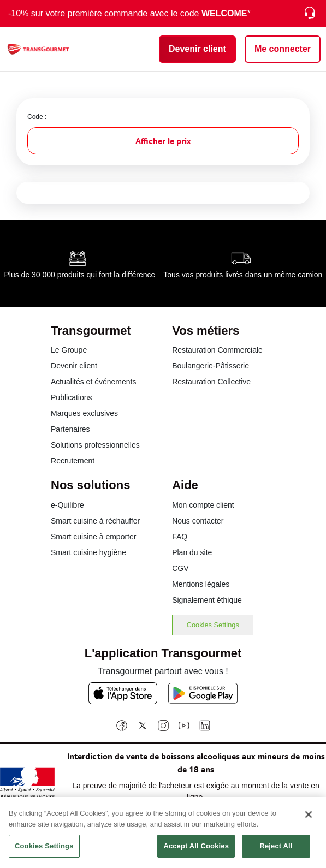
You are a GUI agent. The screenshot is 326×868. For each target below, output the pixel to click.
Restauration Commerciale (217, 350)
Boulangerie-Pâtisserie (211, 366)
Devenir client (74, 366)
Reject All (276, 851)
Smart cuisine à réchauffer (95, 521)
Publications (72, 397)
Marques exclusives (84, 413)
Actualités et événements (93, 382)
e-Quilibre (67, 505)
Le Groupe (69, 350)
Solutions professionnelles (95, 445)
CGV (180, 568)
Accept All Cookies (196, 851)
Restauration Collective (211, 382)
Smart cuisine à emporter (93, 537)
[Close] (309, 819)
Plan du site (192, 552)
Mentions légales (201, 584)
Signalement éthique (207, 600)
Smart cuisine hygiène (88, 552)
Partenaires (70, 429)
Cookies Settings (213, 625)
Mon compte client (203, 505)
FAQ (180, 537)
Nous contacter (198, 521)
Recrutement (73, 461)
